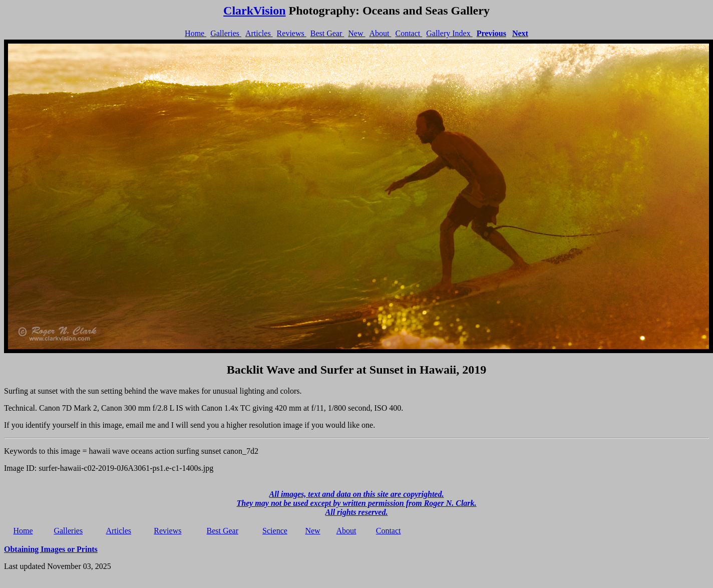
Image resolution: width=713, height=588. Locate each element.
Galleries (226, 33)
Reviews (292, 33)
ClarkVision (254, 11)
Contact (409, 33)
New (356, 33)
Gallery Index (449, 33)
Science (275, 531)
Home (196, 33)
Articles (259, 33)
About (380, 33)
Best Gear (327, 33)
